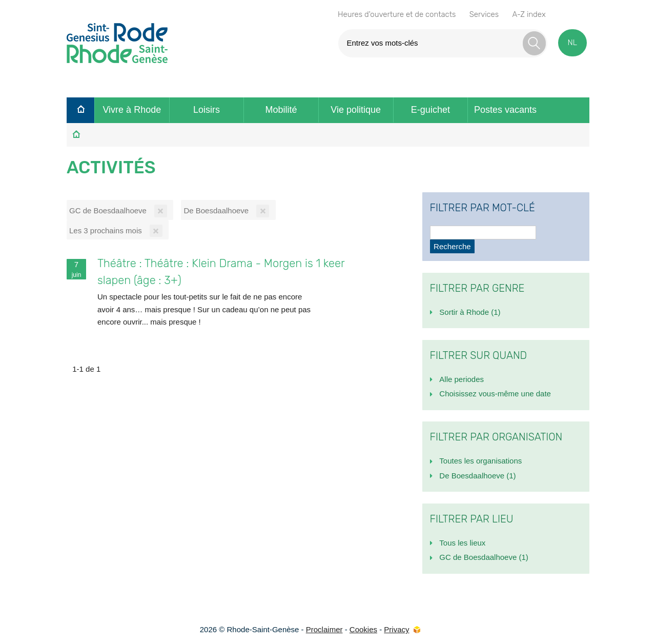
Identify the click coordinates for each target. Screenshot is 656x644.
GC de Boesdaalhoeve (484, 557)
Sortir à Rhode (470, 312)
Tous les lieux (462, 543)
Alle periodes (462, 379)
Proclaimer (324, 629)
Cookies (363, 629)
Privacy (396, 629)
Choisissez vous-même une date (495, 394)
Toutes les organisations (480, 461)
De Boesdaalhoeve (477, 476)
